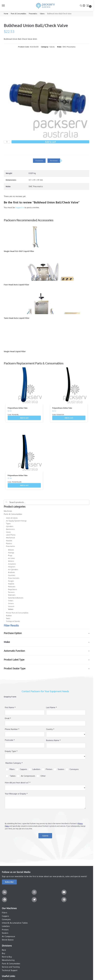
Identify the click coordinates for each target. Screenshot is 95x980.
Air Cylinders (13, 569)
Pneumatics (33, 14)
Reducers (12, 587)
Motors (11, 561)
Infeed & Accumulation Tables (15, 923)
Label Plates (11, 535)
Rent (4, 950)
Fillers (5, 913)
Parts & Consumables (19, 14)
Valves (42, 14)
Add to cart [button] (24, 418)
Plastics (9, 543)
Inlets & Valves (12, 518)
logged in (20, 207)
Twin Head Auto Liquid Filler (17, 318)
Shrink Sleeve (8, 940)
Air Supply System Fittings (16, 521)
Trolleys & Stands (13, 621)
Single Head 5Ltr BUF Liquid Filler (19, 251)
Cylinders (10, 526)
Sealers (5, 933)
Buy (4, 953)
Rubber (9, 616)
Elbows (11, 550)
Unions (11, 603)
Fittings (11, 553)
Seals (8, 618)
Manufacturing (8, 960)
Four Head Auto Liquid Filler (16, 285)
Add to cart (50, 142)
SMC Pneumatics (69, 47)
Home (6, 14)
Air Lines (11, 558)
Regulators (12, 589)
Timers (11, 601)
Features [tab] (39, 161)
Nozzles (9, 541)
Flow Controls (14, 578)
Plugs (10, 555)
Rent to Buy (7, 957)
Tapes (8, 524)
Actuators (12, 564)
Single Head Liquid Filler (15, 351)
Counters (12, 575)
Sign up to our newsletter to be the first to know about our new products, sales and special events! (44, 876)
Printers (5, 930)
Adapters (12, 567)
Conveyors (6, 919)
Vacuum (11, 606)
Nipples (11, 584)
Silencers (12, 595)
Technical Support (10, 970)
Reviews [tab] (55, 161)
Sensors (11, 592)
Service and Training (11, 967)
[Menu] (6, 6)
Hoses (8, 532)
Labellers (6, 926)
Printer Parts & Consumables (17, 613)
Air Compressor (8, 936)
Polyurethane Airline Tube (18, 408)
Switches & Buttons (16, 598)
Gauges (11, 581)
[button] (88, 6)
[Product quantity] (7, 142)
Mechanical (10, 538)
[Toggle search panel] (81, 6)
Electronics (10, 529)
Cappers (5, 916)
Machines (8, 511)
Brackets (11, 572)
